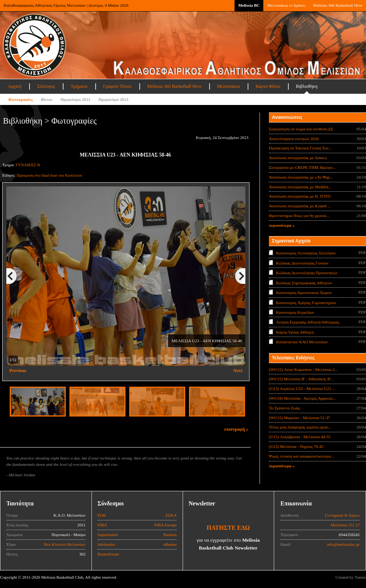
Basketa (170, 535)
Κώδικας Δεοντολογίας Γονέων (302, 263)
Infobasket (106, 544)
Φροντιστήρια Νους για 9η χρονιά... (299, 216)
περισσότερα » (282, 225)
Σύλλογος (46, 86)
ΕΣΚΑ (171, 515)
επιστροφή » (236, 429)
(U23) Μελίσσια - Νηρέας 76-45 (296, 446)
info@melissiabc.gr (343, 544)
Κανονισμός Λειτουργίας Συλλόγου (306, 253)
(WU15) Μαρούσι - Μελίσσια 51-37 (300, 418)
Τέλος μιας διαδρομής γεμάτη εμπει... (300, 427)
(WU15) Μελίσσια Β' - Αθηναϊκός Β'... (301, 379)
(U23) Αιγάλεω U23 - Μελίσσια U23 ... (302, 389)
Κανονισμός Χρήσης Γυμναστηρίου (306, 302)
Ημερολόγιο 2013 (114, 99)
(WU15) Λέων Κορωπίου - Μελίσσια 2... (303, 369)
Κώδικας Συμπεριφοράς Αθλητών (304, 282)
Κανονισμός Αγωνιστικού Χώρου (304, 293)
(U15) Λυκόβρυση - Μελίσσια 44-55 (300, 437)
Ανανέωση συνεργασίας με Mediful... (300, 187)
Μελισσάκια (228, 86)
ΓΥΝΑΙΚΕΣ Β (28, 165)
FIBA (102, 525)
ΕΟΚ (102, 515)
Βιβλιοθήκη (307, 86)
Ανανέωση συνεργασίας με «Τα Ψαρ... (301, 177)
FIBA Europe (165, 525)
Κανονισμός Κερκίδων (295, 312)
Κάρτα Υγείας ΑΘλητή (295, 332)
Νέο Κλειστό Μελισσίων (65, 544)
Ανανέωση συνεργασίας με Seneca (298, 158)
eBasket (170, 544)
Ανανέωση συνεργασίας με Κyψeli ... (300, 206)
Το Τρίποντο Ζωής (284, 408)
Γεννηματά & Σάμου (342, 515)
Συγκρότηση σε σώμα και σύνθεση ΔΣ (301, 129)
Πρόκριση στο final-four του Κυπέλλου (49, 175)
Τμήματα (79, 86)
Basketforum (108, 554)
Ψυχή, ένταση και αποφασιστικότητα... (301, 456)
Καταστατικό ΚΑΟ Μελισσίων (302, 342)
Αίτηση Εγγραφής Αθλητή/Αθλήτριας (308, 322)
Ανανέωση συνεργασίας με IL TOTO (300, 196)
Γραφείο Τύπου (117, 86)
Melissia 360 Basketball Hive (338, 5)
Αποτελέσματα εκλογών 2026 (294, 139)
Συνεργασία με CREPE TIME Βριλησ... (302, 167)
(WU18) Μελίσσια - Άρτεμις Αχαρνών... (303, 398)
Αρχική (15, 86)
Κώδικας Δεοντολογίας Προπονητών (307, 273)
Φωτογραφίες (21, 99)
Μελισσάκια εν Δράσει (286, 5)
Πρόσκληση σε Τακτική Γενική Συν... (300, 148)
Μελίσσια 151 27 (345, 525)
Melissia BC (249, 5)
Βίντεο (47, 99)
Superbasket (108, 535)
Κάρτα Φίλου (268, 86)
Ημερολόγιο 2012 (75, 99)
